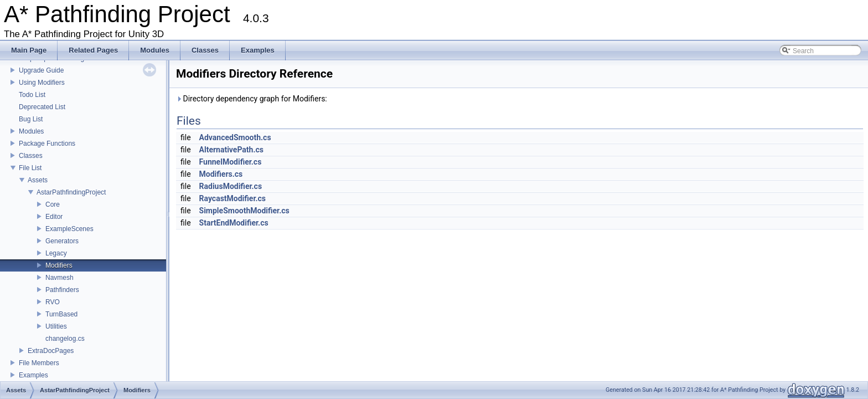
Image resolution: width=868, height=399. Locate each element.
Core (53, 204)
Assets (38, 180)
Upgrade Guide (41, 70)
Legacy (56, 253)
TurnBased (61, 314)
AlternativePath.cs (231, 150)
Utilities (56, 326)
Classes (31, 156)
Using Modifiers (42, 83)
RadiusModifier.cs (231, 186)
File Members (39, 363)
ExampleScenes (69, 229)
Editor (54, 217)
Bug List (31, 119)
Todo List (32, 95)
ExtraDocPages (51, 351)
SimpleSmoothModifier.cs (244, 211)
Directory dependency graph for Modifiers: (252, 99)
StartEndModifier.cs (234, 223)
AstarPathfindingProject (71, 192)
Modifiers (59, 265)
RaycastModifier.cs (232, 198)
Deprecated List (42, 107)
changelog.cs (65, 339)
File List (30, 168)
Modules (31, 131)
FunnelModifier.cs (231, 162)
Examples (33, 375)
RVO (53, 302)
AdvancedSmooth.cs (235, 137)
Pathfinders (62, 290)
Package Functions (47, 144)
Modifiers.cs (221, 174)
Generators (62, 241)
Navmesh (60, 278)
